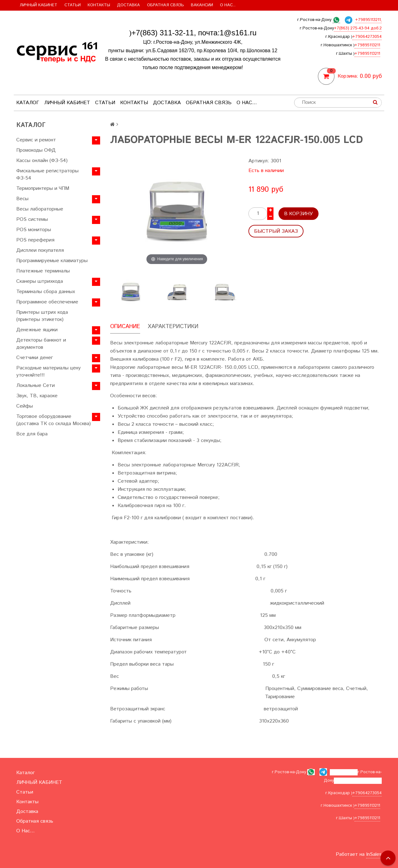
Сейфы (25, 406)
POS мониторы (34, 230)
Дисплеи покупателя (40, 250)
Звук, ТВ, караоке (37, 396)
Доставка (128, 5)
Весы (22, 199)
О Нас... (228, 5)
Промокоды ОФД (36, 150)
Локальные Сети (36, 386)
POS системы (32, 219)
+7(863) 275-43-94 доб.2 (358, 28)
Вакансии (202, 5)
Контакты (99, 5)
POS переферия (35, 240)
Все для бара (32, 434)
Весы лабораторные (40, 209)
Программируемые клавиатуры (52, 261)
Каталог (28, 103)
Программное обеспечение (47, 302)
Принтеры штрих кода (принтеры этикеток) (42, 316)
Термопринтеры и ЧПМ (43, 188)
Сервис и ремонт (36, 140)
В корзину (298, 214)
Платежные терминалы (43, 271)
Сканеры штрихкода (40, 281)
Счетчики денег (35, 358)
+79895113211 (367, 45)
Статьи (73, 5)
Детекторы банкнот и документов (41, 344)
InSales (374, 854)
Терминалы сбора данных (46, 292)
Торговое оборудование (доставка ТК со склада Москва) (54, 420)
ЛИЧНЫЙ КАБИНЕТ (38, 5)
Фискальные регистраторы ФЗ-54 (47, 175)
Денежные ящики (37, 330)
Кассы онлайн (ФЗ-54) (42, 161)
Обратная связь (166, 5)
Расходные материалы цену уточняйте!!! (48, 372)
